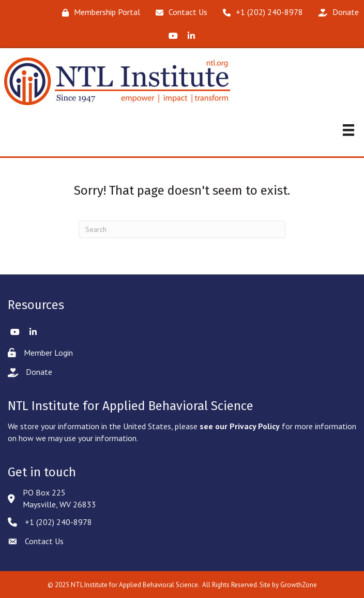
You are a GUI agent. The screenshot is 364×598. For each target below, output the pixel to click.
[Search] (182, 229)
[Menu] (348, 130)
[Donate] (336, 12)
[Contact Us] (179, 12)
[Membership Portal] (98, 12)
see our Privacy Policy (240, 426)
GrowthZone (299, 585)
